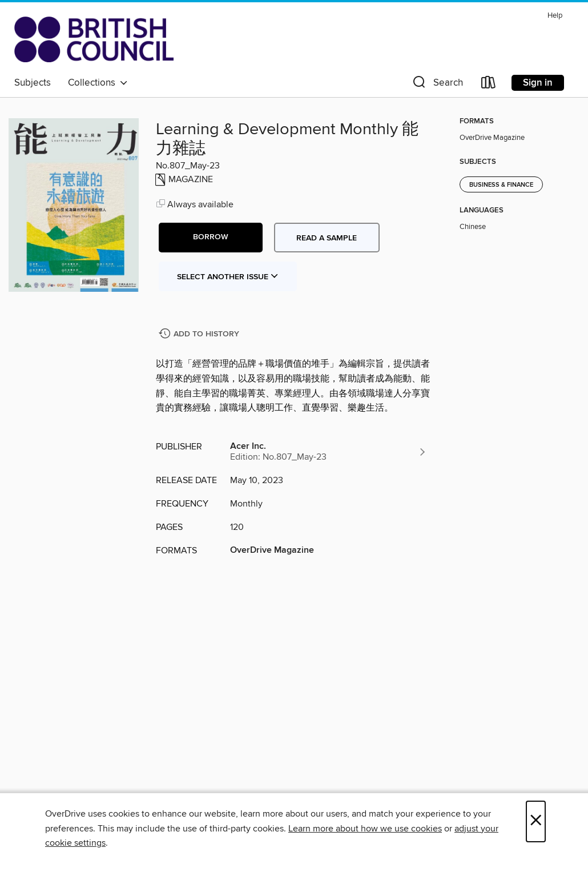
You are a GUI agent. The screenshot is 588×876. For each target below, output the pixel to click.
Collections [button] (98, 83)
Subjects (33, 83)
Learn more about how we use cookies (365, 829)
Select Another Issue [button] (228, 277)
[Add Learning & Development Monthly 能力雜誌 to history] (200, 334)
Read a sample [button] (327, 238)
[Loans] (489, 85)
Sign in (538, 83)
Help (555, 16)
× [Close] (536, 821)
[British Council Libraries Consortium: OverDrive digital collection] (94, 39)
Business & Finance (501, 185)
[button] (437, 85)
